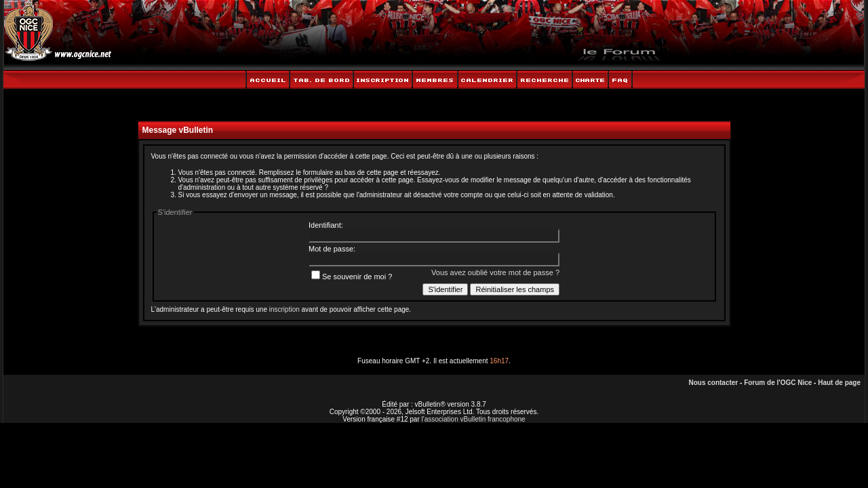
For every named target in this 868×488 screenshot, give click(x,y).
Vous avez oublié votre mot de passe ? (495, 272)
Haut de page (839, 383)
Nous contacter (713, 383)
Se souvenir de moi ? (352, 277)
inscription (284, 309)
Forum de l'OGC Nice (778, 383)
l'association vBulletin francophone (474, 419)
